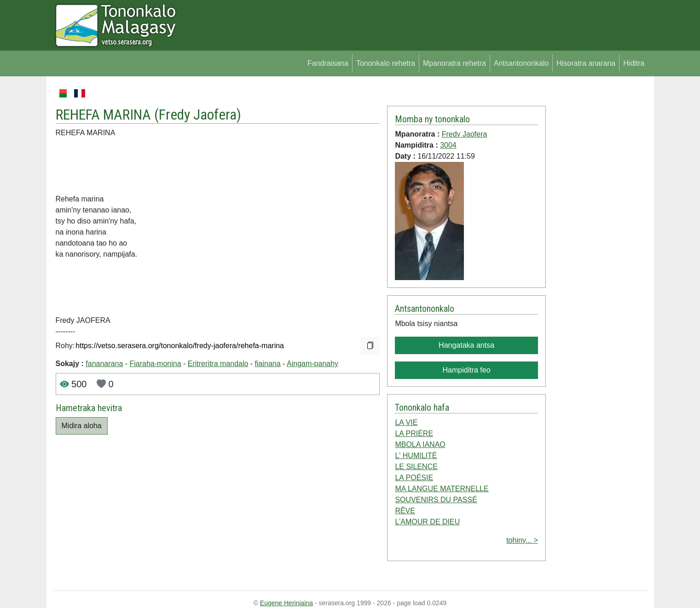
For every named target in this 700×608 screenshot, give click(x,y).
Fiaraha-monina (156, 364)
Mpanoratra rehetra (454, 63)
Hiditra (634, 63)
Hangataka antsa (466, 345)
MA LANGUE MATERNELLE (442, 489)
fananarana (104, 364)
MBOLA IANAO (420, 445)
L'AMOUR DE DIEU (427, 522)
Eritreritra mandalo (218, 364)
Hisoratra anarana (586, 63)
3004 (448, 145)
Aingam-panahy (312, 364)
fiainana (268, 364)
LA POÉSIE (414, 478)
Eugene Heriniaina (286, 603)
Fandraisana (328, 63)
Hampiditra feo (467, 370)
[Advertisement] (597, 225)
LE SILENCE (416, 467)
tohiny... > (522, 540)
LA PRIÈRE (414, 433)
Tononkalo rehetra (386, 63)
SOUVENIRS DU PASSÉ (436, 500)
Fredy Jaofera (198, 115)
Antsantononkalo (521, 63)
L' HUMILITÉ (416, 456)
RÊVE (405, 511)
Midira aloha (82, 426)
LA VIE (406, 422)
